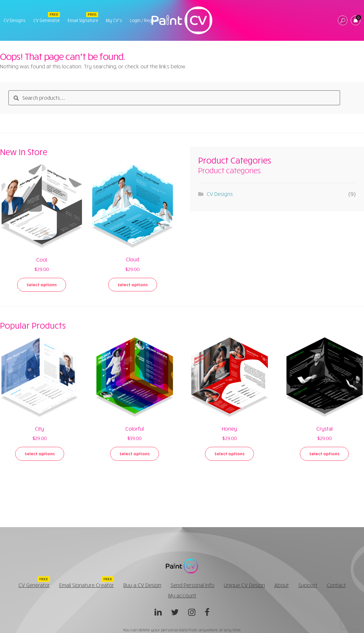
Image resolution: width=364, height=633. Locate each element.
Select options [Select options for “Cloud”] (133, 285)
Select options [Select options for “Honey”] (229, 454)
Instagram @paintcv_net (192, 614)
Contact (336, 585)
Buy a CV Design (142, 585)
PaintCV (182, 20)
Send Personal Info (193, 585)
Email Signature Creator (87, 585)
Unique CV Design (244, 585)
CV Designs (15, 20)
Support (308, 585)
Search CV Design (343, 21)
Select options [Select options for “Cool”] (42, 285)
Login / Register (145, 20)
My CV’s (114, 20)
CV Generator (47, 20)
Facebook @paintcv (207, 614)
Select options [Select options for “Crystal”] (324, 454)
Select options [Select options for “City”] (40, 454)
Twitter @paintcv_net (175, 614)
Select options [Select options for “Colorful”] (135, 454)
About (282, 585)
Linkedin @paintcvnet (158, 614)
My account (182, 595)
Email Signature (83, 20)
